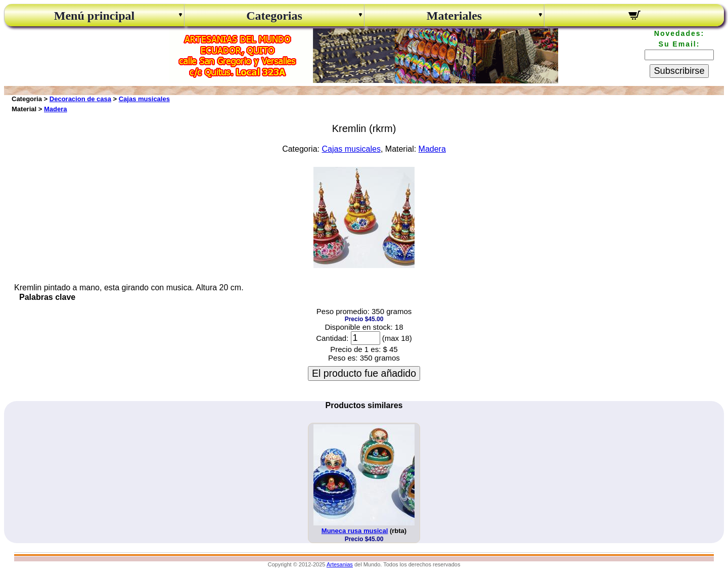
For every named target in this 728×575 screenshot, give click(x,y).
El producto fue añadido (364, 373)
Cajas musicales (144, 99)
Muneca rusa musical (355, 531)
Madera (56, 109)
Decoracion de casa (80, 99)
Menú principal (94, 16)
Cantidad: (332, 338)
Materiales (454, 16)
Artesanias (340, 564)
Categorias (274, 16)
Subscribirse (679, 71)
